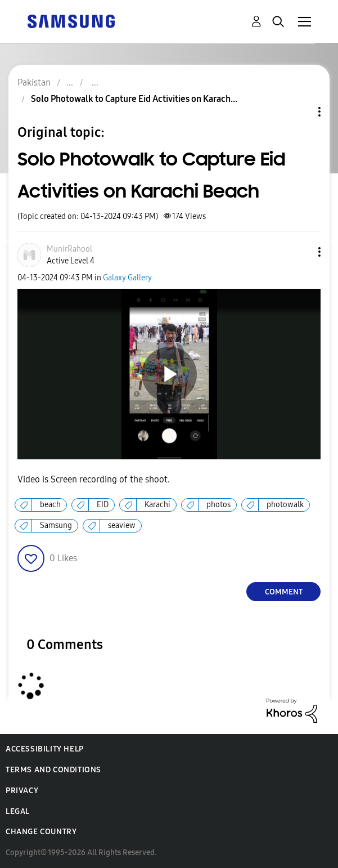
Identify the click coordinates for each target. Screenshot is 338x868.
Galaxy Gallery (127, 278)
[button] (301, 252)
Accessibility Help (45, 749)
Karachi (157, 505)
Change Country (41, 832)
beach (50, 505)
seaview (122, 525)
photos (218, 505)
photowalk (285, 505)
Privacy (22, 791)
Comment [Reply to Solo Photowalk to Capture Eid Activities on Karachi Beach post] (284, 592)
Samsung (56, 525)
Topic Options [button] (300, 112)
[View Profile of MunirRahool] (69, 249)
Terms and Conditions (53, 770)
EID (103, 505)
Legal (18, 811)
